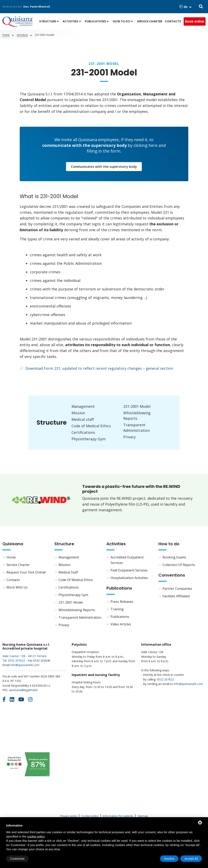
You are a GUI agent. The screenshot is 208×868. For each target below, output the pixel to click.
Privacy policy (69, 816)
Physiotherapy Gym (89, 439)
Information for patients (118, 816)
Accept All (191, 859)
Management (83, 406)
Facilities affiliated (176, 596)
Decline (169, 859)
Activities (70, 21)
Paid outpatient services (129, 570)
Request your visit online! (26, 572)
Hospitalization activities (129, 578)
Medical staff (83, 419)
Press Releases (122, 602)
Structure (48, 21)
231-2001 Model (137, 406)
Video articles (121, 624)
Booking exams (174, 557)
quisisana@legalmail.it (23, 690)
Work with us (17, 587)
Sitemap (143, 816)
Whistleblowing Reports (77, 610)
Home (6, 35)
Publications (95, 21)
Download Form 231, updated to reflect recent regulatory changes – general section (96, 368)
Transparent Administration (80, 617)
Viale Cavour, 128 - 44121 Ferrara (24, 656)
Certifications (83, 432)
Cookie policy (90, 816)
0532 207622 (16, 660)
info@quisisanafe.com (25, 665)
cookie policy (36, 836)
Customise (17, 859)
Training (117, 609)
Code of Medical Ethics (91, 426)
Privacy (129, 437)
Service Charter (150, 21)
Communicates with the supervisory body (104, 167)
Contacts (173, 21)
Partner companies (177, 589)
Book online (195, 21)
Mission (78, 413)
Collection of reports (179, 565)
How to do (121, 21)
